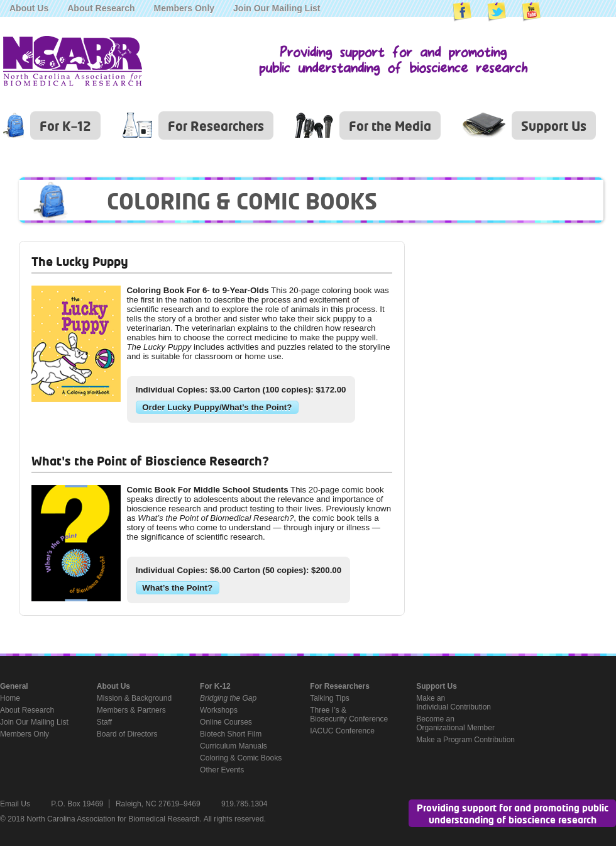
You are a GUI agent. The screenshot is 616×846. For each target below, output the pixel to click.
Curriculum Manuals (234, 746)
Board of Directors (127, 734)
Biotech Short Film (231, 734)
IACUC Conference (342, 731)
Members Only (184, 8)
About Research (101, 8)
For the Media (390, 125)
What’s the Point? (177, 588)
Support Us (554, 125)
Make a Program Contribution (465, 740)
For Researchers (216, 125)
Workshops (219, 710)
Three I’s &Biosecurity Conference (349, 715)
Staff (104, 722)
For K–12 (65, 125)
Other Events (222, 770)
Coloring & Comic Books (241, 758)
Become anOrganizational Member (455, 723)
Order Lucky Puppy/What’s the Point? (217, 407)
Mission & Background (134, 698)
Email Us (15, 804)
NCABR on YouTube (531, 12)
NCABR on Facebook (462, 12)
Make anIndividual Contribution (454, 703)
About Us (29, 8)
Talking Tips (330, 698)
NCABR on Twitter (497, 12)
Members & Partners (131, 710)
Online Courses (226, 722)
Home (10, 698)
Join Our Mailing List (277, 8)
